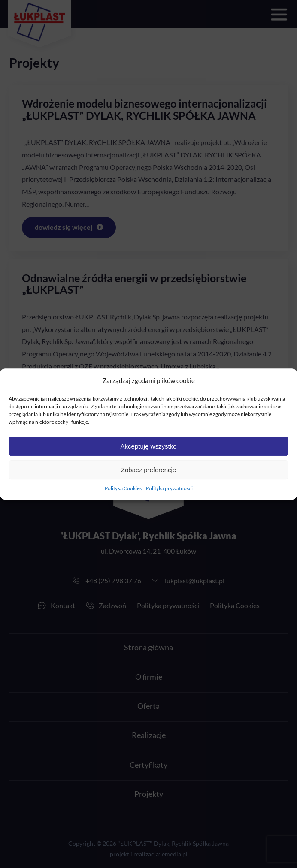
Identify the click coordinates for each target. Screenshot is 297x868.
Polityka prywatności (169, 488)
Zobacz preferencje (148, 470)
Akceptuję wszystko (149, 446)
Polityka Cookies (123, 488)
